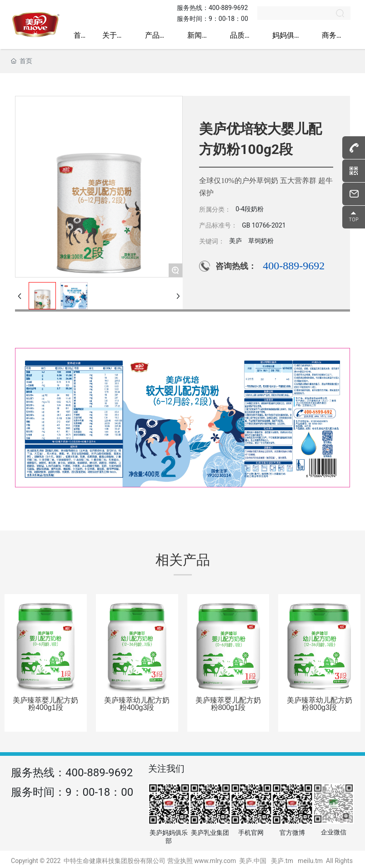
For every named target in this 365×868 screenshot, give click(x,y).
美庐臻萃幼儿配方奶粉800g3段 (320, 704)
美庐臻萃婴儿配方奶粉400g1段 (45, 704)
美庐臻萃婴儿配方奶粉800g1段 (228, 704)
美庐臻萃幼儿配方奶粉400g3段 (137, 704)
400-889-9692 (228, 8)
